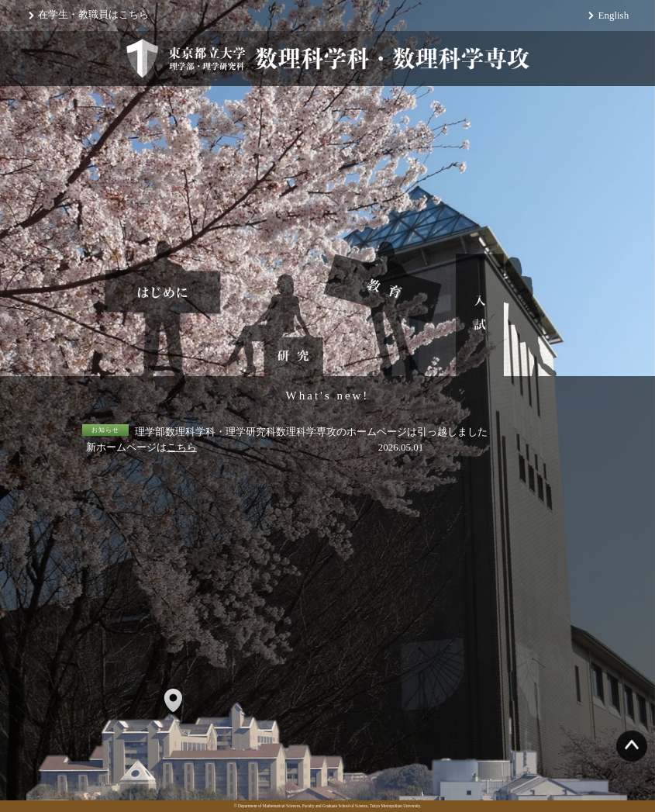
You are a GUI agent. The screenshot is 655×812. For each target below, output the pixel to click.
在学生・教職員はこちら (93, 14)
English (613, 15)
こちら (182, 447)
